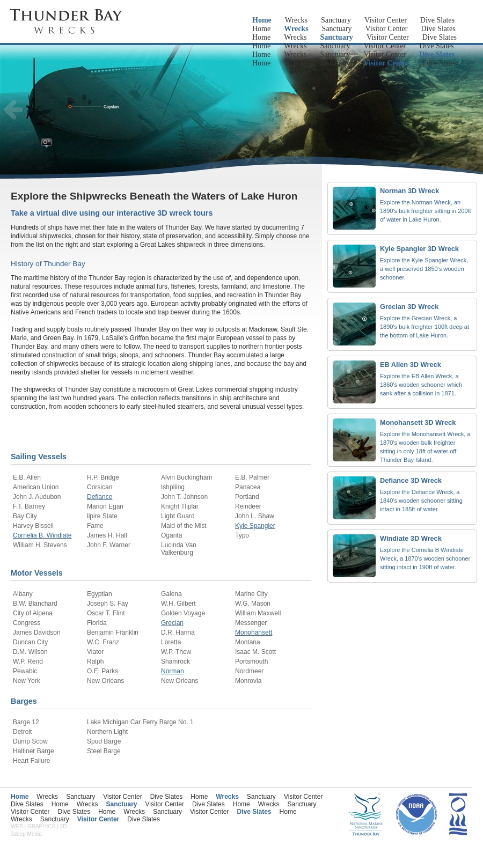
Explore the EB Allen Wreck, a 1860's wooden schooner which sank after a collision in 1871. (421, 385)
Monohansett (254, 632)
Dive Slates (437, 20)
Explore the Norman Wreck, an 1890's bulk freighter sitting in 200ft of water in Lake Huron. (426, 211)
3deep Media (26, 834)
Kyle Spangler (255, 526)
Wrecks (296, 20)
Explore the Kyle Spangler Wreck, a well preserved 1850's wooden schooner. (424, 269)
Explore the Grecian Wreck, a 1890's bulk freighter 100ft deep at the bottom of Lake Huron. (425, 327)
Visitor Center (386, 20)
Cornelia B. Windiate (42, 535)
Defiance (100, 497)
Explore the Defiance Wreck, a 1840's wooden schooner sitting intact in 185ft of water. (421, 501)
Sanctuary (336, 20)
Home (262, 20)
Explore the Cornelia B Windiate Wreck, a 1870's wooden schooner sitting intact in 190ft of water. (425, 558)
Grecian (172, 623)
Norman (173, 671)
